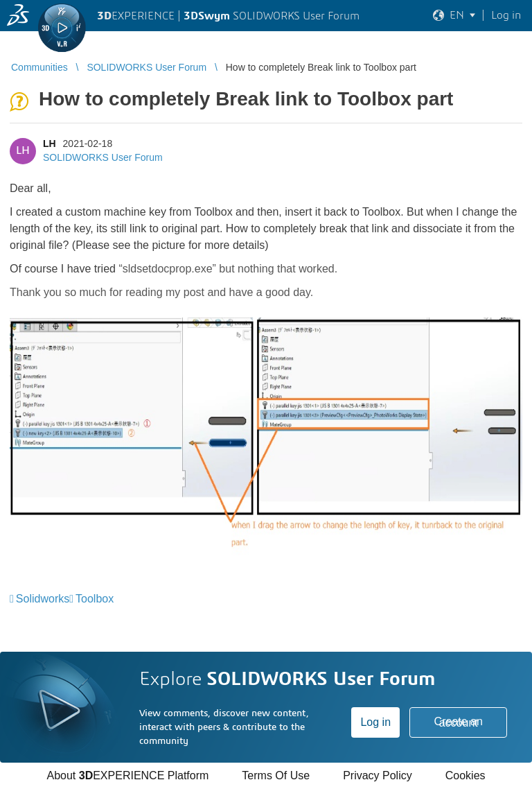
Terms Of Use (276, 775)
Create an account (459, 722)
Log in (375, 722)
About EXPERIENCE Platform (127, 775)
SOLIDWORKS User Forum (103, 157)
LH (50, 144)
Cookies (465, 775)
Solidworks (43, 599)
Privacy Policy (378, 775)
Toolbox (95, 599)
